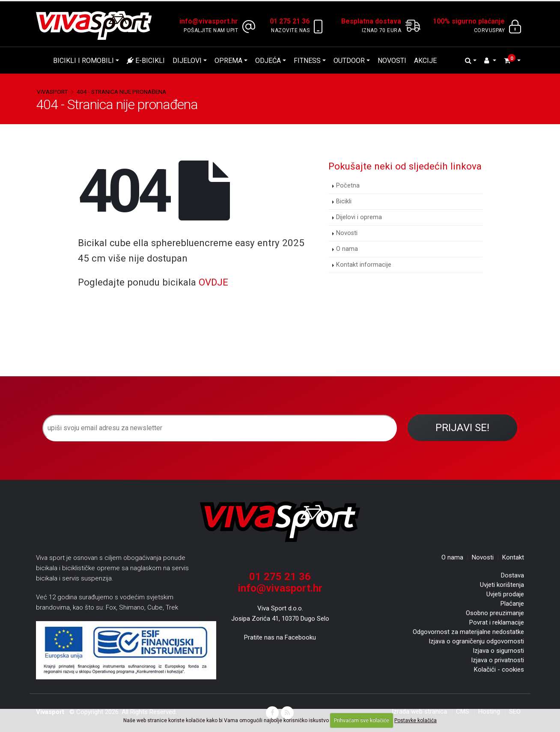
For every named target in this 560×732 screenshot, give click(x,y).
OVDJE (213, 282)
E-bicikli (146, 61)
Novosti (392, 61)
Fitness (307, 61)
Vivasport (52, 92)
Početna (348, 186)
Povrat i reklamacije (497, 622)
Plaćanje (512, 604)
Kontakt (513, 557)
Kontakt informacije (364, 265)
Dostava (512, 575)
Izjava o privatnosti (497, 660)
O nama (347, 249)
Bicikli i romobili (83, 61)
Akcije (425, 61)
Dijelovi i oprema (359, 217)
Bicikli (344, 201)
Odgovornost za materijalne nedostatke (468, 632)
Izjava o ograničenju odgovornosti (476, 641)
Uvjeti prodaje (505, 594)
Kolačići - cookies (499, 670)
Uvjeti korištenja (502, 585)
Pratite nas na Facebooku (280, 637)
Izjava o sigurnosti (498, 651)
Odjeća (268, 61)
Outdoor (349, 61)
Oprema (228, 61)
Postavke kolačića (416, 720)
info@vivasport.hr (280, 588)
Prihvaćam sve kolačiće (362, 720)
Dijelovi (187, 61)
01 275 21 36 (280, 577)
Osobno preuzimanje (495, 613)
